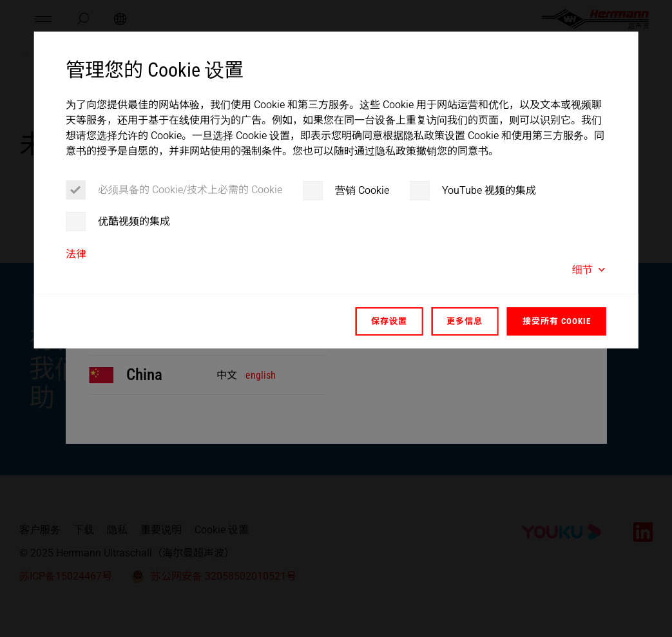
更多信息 (465, 321)
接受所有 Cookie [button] (557, 321)
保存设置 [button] (389, 321)
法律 (76, 254)
